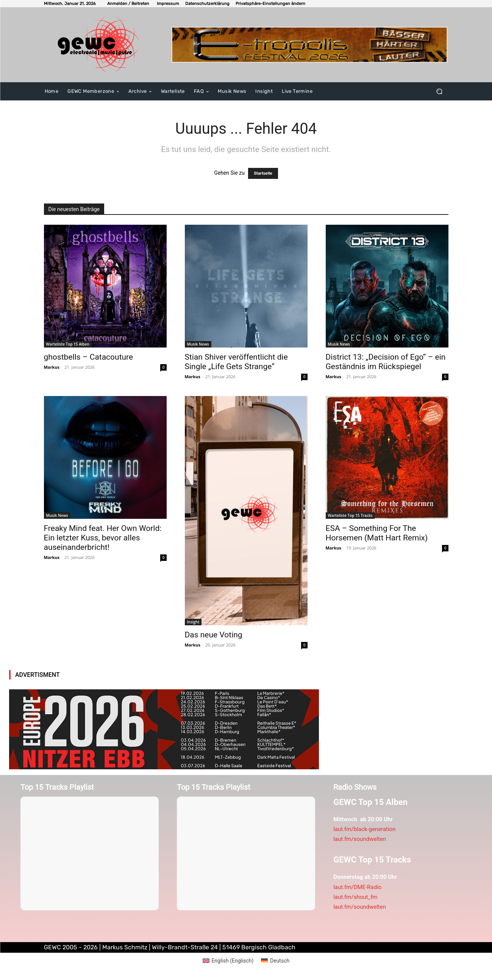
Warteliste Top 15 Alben (68, 344)
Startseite (263, 173)
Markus (52, 367)
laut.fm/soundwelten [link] (360, 839)
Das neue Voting (214, 635)
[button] (270, 4)
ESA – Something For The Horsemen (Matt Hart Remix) (377, 533)
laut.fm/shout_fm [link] (355, 897)
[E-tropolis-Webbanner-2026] (309, 45)
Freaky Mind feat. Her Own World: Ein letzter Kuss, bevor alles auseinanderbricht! (103, 538)
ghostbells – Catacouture (89, 357)
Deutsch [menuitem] (280, 961)
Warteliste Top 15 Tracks (350, 515)
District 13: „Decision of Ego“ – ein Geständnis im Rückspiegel (386, 362)
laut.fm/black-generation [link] (364, 829)
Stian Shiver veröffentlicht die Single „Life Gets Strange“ (236, 362)
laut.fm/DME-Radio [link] (357, 887)
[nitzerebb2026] (164, 729)
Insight (193, 622)
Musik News (198, 344)
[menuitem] (228, 961)
